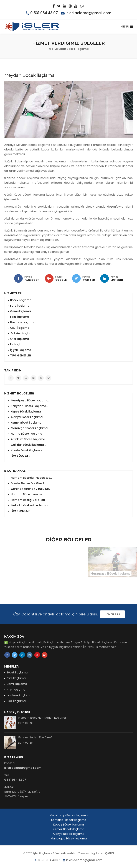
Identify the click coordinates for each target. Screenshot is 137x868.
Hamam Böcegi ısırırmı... (27, 494)
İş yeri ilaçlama (21, 350)
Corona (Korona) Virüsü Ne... (30, 489)
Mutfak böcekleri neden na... (30, 505)
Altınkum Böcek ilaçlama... (28, 439)
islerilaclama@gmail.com (88, 13)
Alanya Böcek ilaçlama (26, 417)
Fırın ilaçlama (20, 317)
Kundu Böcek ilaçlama (26, 450)
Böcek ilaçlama (21, 300)
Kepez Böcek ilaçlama (26, 412)
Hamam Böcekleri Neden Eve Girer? (43, 718)
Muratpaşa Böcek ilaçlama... (30, 400)
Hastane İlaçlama (23, 322)
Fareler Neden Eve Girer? (27, 483)
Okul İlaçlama (20, 328)
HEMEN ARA (112, 614)
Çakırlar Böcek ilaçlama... (28, 445)
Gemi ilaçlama (21, 311)
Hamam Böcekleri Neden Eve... (31, 478)
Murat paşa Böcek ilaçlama (69, 815)
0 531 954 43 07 (44, 13)
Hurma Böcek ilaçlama (26, 434)
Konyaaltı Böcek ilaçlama (69, 820)
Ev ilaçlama (18, 344)
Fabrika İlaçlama (22, 333)
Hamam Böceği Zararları (28, 500)
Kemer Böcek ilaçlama (26, 423)
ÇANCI (109, 853)
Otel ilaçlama (20, 339)
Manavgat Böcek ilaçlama (29, 428)
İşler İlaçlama (42, 853)
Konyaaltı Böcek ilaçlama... (29, 406)
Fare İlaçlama (20, 306)
